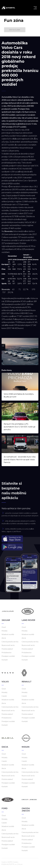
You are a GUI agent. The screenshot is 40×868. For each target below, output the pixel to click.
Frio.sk (20, 864)
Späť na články (15, 30)
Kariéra (4, 862)
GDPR (10, 862)
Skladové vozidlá (8, 634)
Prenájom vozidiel (8, 656)
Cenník (4, 696)
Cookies (16, 862)
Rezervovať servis (8, 645)
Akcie (4, 638)
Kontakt (5, 660)
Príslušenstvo (7, 652)
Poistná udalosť (7, 649)
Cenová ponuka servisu (10, 642)
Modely (4, 631)
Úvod (4, 627)
